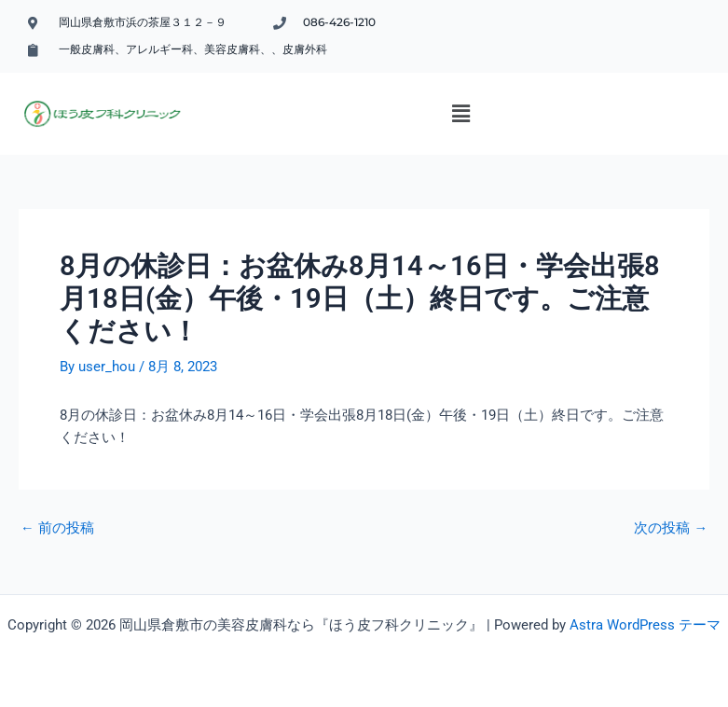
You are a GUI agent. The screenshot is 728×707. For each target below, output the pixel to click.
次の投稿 (671, 528)
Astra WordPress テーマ (645, 625)
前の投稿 (57, 528)
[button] (460, 114)
